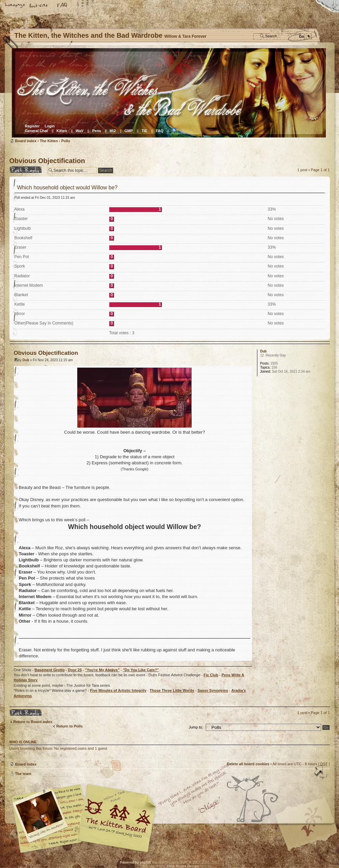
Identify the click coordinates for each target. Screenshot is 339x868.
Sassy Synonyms (213, 690)
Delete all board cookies (248, 764)
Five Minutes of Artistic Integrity (118, 690)
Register (32, 126)
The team (23, 774)
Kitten (62, 131)
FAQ (62, 6)
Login (50, 126)
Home (15, 6)
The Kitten (49, 141)
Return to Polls (69, 726)
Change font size (39, 6)
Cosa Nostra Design (183, 866)
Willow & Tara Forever (117, 816)
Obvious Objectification (47, 161)
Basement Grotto (49, 670)
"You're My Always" (102, 670)
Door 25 (75, 670)
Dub (26, 360)
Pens (96, 131)
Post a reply (27, 169)
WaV (79, 131)
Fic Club (211, 675)
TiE (144, 131)
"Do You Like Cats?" (141, 670)
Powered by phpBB (136, 862)
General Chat (36, 131)
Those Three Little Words (172, 690)
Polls (65, 141)
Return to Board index (33, 722)
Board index (169, 93)
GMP (129, 131)
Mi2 (113, 131)
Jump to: (196, 727)
